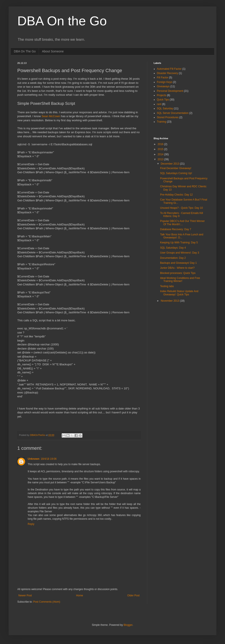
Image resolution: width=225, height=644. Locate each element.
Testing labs (167, 286)
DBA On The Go (25, 51)
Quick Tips (163, 100)
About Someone (53, 51)
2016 (161, 144)
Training (162, 122)
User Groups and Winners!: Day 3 (180, 253)
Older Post (133, 595)
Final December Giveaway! (176, 168)
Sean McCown (51, 116)
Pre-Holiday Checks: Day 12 (176, 195)
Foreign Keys (165, 82)
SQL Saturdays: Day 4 (173, 248)
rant (159, 104)
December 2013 (170, 164)
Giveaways (163, 86)
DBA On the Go (62, 21)
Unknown (34, 459)
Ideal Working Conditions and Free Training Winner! (180, 280)
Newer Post (25, 595)
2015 (161, 149)
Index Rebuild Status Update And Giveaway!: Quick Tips (179, 293)
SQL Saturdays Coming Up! (176, 173)
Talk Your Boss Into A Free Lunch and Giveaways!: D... (182, 236)
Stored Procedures (168, 117)
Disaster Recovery (167, 73)
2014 (161, 154)
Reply (31, 524)
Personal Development (170, 91)
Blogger (128, 625)
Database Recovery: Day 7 (176, 229)
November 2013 (170, 301)
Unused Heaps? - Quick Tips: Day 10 (181, 208)
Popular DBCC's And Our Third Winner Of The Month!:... (182, 223)
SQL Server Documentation (173, 113)
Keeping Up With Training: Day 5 (179, 243)
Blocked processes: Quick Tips (178, 273)
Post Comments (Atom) (47, 602)
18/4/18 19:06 (49, 459)
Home (80, 595)
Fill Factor (163, 78)
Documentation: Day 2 (173, 258)
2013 (161, 159)
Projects (162, 95)
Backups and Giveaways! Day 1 (178, 263)
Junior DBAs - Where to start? (177, 268)
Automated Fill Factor (169, 69)
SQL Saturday (165, 108)
